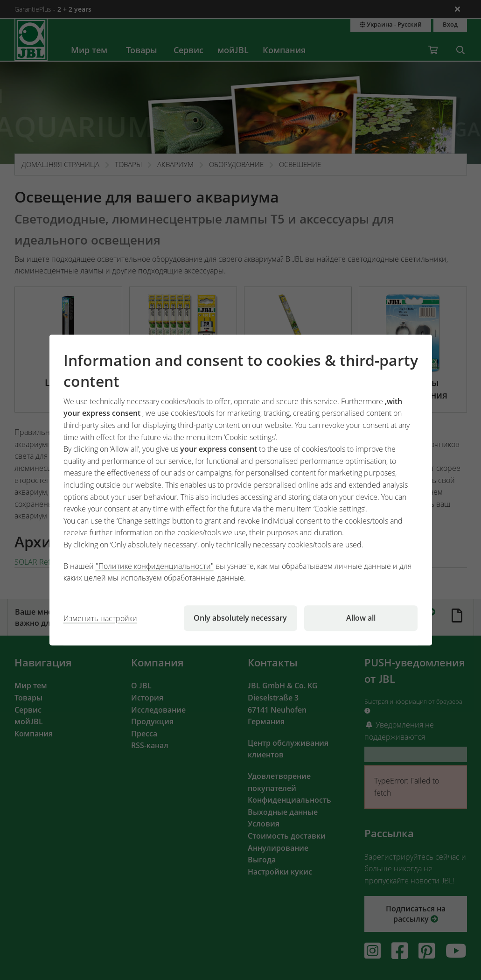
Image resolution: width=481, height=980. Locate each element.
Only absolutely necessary (240, 618)
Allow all (361, 618)
